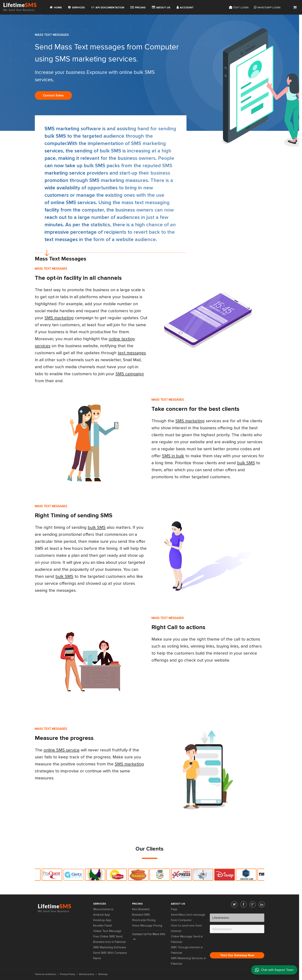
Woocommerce (103, 909)
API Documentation (108, 7)
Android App (102, 915)
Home (56, 7)
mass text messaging (146, 203)
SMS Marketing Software (110, 947)
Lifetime (20, 7)
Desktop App (102, 920)
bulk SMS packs (102, 166)
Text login (239, 7)
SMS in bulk (173, 456)
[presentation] (239, 944)
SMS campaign (130, 374)
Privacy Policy (68, 974)
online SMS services (73, 203)
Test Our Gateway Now (237, 955)
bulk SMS (55, 136)
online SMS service (62, 750)
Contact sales (53, 95)
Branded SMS (141, 915)
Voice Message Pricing (147, 926)
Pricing (138, 7)
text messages (132, 353)
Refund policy (87, 974)
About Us (161, 7)
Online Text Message (107, 931)
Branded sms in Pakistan (109, 942)
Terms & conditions (45, 974)
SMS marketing (62, 129)
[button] (295, 7)
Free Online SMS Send (108, 936)
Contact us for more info (149, 936)
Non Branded (141, 909)
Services (76, 7)
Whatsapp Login (267, 7)
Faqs (174, 909)
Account (185, 7)
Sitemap (103, 974)
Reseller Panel (102, 926)
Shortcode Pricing (144, 920)
